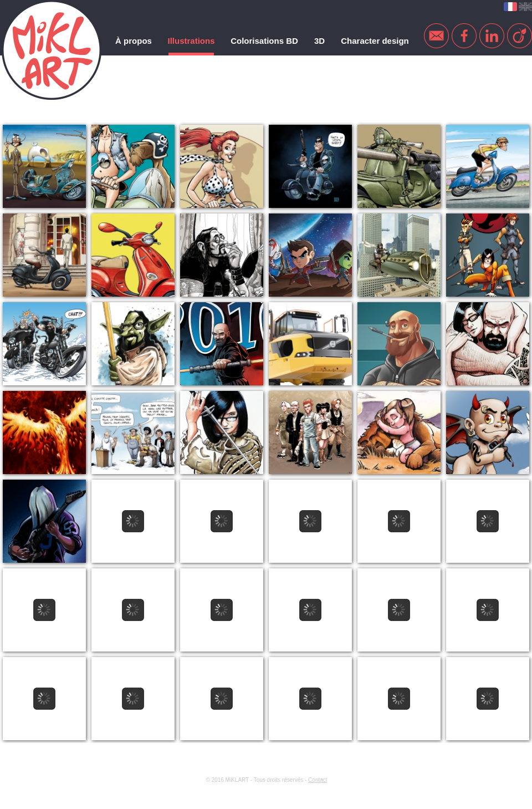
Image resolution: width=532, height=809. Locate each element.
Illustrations (191, 41)
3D (319, 41)
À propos (134, 41)
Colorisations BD (264, 41)
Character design (375, 41)
